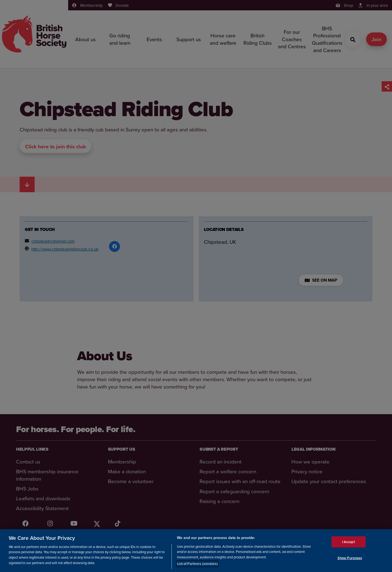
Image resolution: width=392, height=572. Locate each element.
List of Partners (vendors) (197, 564)
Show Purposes (350, 558)
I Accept (349, 542)
